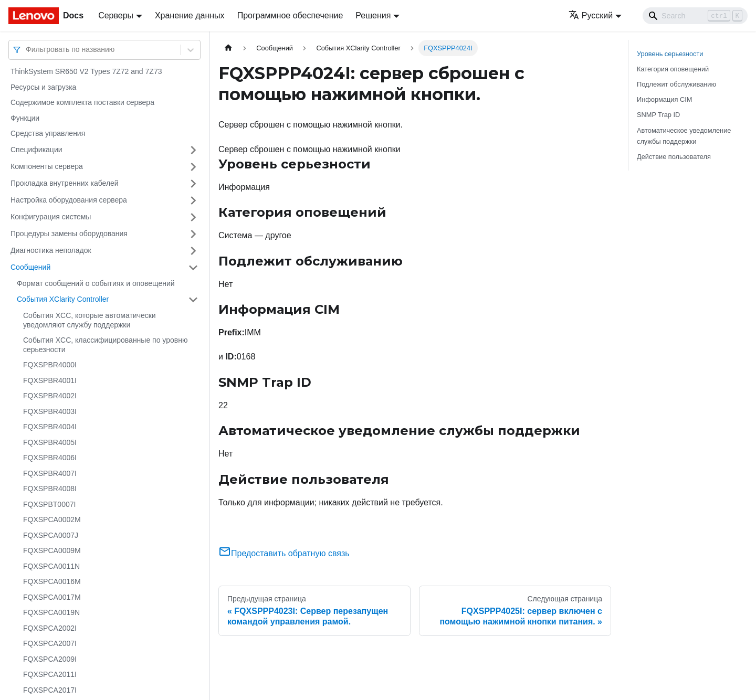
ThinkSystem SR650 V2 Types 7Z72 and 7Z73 (86, 71)
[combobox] (27, 50)
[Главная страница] (228, 48)
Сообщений (30, 267)
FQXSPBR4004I (50, 427)
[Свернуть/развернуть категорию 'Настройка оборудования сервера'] (193, 200)
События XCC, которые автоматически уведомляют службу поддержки (90, 320)
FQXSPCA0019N (51, 612)
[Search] (695, 16)
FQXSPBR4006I (50, 458)
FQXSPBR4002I (50, 396)
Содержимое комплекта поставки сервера (82, 102)
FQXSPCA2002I (50, 628)
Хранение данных (190, 15)
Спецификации (36, 150)
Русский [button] (591, 15)
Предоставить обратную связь (284, 553)
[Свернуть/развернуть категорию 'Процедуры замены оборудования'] (193, 234)
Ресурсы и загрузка (43, 87)
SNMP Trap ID (658, 115)
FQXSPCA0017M (52, 597)
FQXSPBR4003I (50, 411)
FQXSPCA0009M (52, 550)
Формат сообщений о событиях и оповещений (96, 283)
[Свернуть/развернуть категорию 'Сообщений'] (193, 268)
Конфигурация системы (51, 217)
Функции (25, 118)
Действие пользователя (674, 157)
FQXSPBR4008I (50, 489)
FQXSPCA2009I (50, 659)
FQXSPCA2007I (50, 643)
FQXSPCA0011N (51, 566)
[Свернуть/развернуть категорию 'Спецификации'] (193, 150)
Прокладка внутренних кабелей (65, 183)
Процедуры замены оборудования (69, 234)
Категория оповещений (673, 69)
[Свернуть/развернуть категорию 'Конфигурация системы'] (193, 217)
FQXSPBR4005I (50, 442)
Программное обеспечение (290, 15)
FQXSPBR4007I (50, 473)
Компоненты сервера (47, 166)
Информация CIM (664, 99)
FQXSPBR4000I (50, 365)
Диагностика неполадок (51, 250)
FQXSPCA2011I (50, 674)
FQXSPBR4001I (50, 380)
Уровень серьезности (670, 54)
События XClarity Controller (63, 299)
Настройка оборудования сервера (69, 200)
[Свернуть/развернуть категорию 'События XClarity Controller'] (193, 300)
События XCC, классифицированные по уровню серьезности (105, 345)
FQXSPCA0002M (52, 519)
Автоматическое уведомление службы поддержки (684, 136)
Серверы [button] (116, 15)
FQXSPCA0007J (51, 535)
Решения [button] (373, 15)
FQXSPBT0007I (49, 504)
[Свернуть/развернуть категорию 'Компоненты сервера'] (193, 167)
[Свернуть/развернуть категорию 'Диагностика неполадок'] (193, 251)
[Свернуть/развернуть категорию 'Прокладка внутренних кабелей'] (193, 184)
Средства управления (48, 133)
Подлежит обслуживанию (676, 84)
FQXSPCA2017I (50, 690)
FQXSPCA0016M (52, 581)
